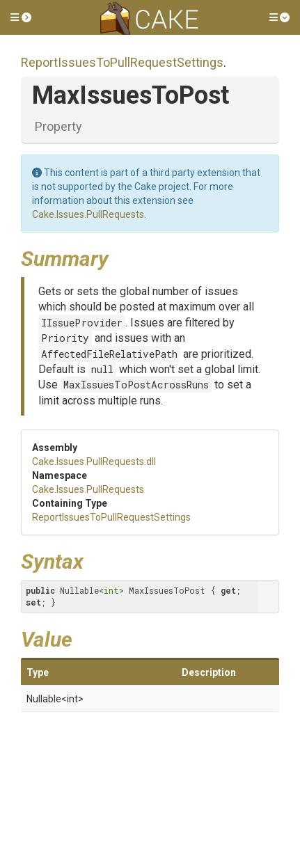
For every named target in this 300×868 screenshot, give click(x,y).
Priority (65, 338)
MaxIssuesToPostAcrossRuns (136, 385)
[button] (21, 17)
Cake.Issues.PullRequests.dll (94, 461)
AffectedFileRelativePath (109, 354)
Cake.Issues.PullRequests (88, 214)
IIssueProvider (82, 323)
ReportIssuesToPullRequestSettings (122, 62)
